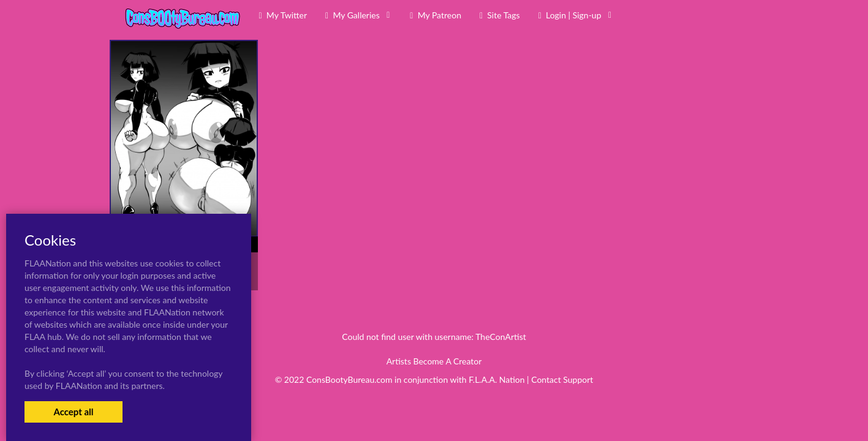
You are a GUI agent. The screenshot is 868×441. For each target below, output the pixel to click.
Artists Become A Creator (434, 361)
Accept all (73, 412)
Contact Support (562, 379)
